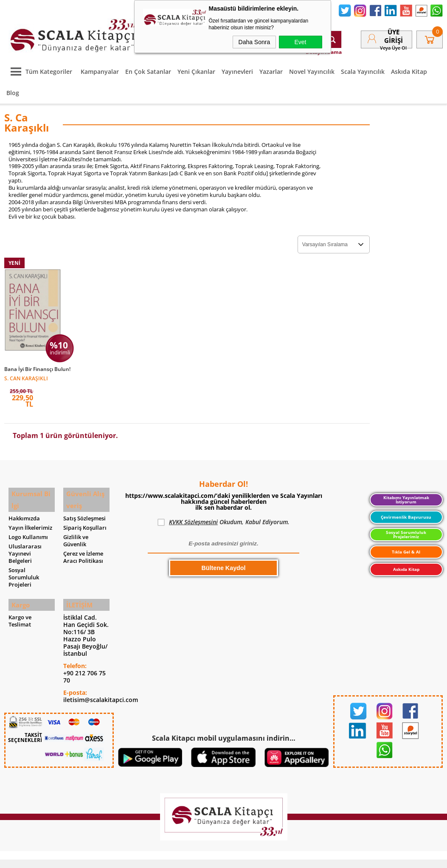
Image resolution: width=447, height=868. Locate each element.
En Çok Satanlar (148, 67)
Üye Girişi (394, 34)
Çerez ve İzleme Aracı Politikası (83, 547)
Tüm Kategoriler (39, 67)
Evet (300, 42)
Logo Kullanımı (28, 527)
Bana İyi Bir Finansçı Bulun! (37, 365)
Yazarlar (271, 67)
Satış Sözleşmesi (84, 508)
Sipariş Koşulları (85, 517)
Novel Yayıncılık (312, 67)
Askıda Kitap (409, 67)
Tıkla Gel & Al (406, 548)
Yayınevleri (237, 67)
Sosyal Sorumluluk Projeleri (24, 567)
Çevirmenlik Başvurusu (406, 513)
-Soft (179, 857)
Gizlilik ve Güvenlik (76, 530)
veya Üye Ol (393, 46)
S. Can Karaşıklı (26, 373)
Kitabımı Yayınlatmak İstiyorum (406, 495)
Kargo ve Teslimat (20, 608)
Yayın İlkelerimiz (30, 517)
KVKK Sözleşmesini (193, 518)
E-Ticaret (198, 857)
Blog (13, 88)
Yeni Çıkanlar (196, 67)
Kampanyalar (100, 67)
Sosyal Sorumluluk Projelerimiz (406, 530)
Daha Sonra (254, 42)
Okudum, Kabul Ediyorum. (224, 518)
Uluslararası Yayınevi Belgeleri (25, 543)
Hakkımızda (24, 508)
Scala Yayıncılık (363, 67)
